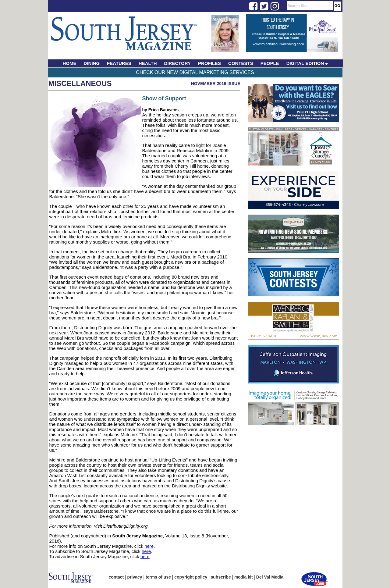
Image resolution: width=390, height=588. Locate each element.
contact (116, 577)
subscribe (221, 577)
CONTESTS (241, 63)
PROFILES (209, 63)
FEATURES (119, 63)
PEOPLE (270, 63)
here (149, 546)
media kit (244, 577)
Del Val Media (270, 577)
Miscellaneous (80, 83)
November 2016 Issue (216, 84)
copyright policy (191, 577)
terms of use (158, 577)
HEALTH (148, 63)
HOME (70, 63)
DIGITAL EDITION (307, 63)
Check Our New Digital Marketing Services (195, 72)
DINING (92, 63)
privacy (135, 577)
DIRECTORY (178, 63)
